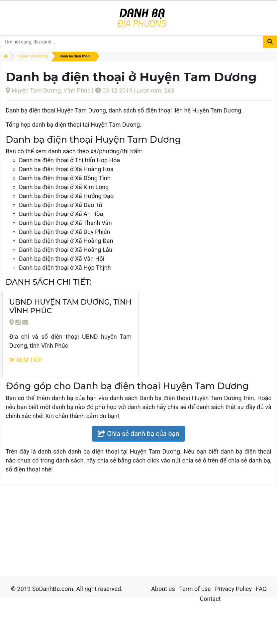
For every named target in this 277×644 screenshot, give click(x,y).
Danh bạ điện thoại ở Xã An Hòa (61, 214)
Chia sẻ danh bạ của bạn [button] (138, 434)
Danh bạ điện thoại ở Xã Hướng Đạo (66, 196)
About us (163, 589)
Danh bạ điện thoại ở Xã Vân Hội (62, 259)
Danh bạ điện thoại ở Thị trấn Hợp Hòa (69, 160)
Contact (210, 599)
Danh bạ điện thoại (75, 56)
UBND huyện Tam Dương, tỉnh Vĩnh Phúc (70, 306)
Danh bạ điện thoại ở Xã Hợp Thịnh (65, 268)
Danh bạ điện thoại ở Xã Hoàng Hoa (66, 169)
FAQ (261, 589)
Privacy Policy (233, 589)
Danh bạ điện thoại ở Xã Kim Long (64, 187)
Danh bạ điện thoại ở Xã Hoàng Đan (66, 241)
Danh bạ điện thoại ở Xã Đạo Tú (60, 205)
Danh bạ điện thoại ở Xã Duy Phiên (64, 232)
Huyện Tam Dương (33, 56)
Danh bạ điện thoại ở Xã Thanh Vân (65, 223)
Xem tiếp (26, 360)
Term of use (195, 589)
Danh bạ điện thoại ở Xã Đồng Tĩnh (65, 178)
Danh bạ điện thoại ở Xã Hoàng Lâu (66, 250)
